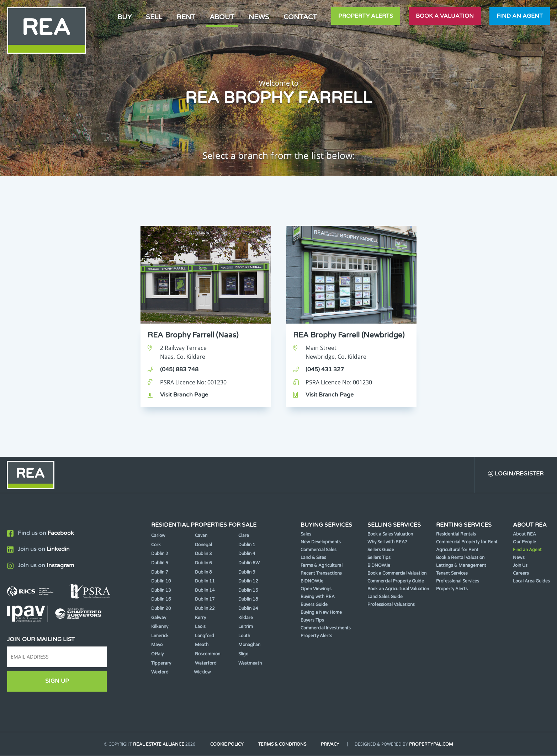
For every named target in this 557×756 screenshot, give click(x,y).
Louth (244, 636)
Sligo (243, 654)
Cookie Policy (226, 745)
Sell (154, 17)
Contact (300, 17)
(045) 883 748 (179, 369)
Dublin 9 (247, 573)
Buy (124, 17)
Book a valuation (445, 16)
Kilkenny (160, 627)
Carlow (158, 536)
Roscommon (208, 654)
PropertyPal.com (433, 745)
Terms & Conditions (283, 745)
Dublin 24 (248, 609)
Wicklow (202, 672)
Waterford (206, 664)
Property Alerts (366, 16)
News (259, 17)
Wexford (160, 672)
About (222, 17)
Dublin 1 (247, 545)
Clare (244, 536)
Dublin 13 (161, 591)
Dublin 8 (203, 573)
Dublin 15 (248, 591)
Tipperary (161, 664)
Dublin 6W (249, 563)
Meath (202, 645)
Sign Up (57, 682)
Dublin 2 (160, 554)
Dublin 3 (203, 554)
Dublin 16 (161, 600)
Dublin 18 (248, 600)
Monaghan (249, 645)
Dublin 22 (205, 609)
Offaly (157, 654)
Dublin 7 (160, 573)
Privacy (331, 745)
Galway (159, 618)
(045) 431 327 (325, 369)
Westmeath (250, 664)
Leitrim (246, 627)
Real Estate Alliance (157, 745)
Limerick (160, 636)
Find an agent (520, 16)
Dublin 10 (161, 581)
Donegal (203, 545)
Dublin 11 (205, 581)
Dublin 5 (160, 563)
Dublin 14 (205, 591)
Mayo (157, 645)
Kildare (246, 618)
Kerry (200, 618)
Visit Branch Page (184, 395)
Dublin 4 (247, 554)
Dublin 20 (161, 609)
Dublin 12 (248, 581)
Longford (205, 636)
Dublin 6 (203, 563)
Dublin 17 (205, 600)
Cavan (201, 536)
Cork (156, 545)
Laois (200, 627)
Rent (186, 17)
